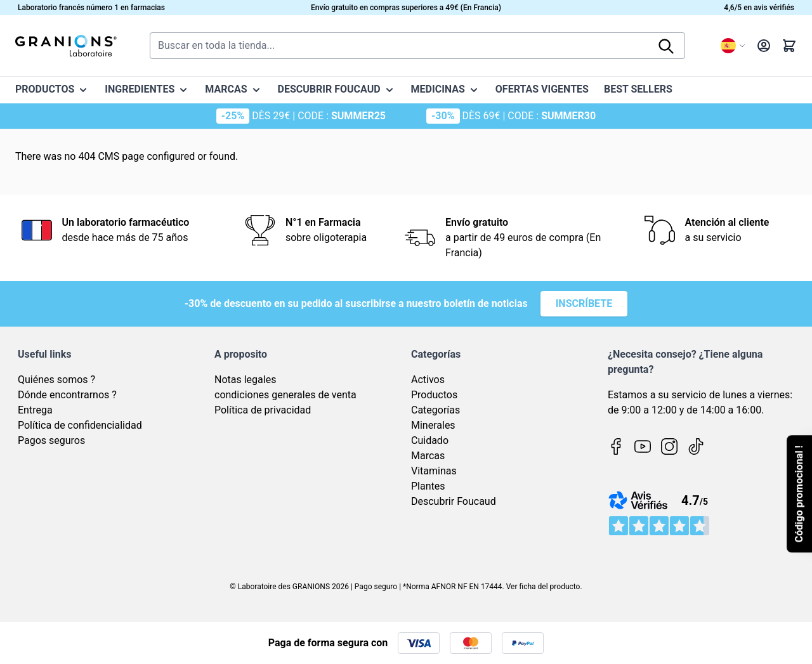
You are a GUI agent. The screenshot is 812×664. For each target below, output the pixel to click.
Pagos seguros (51, 440)
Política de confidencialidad (80, 425)
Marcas (428, 456)
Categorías (435, 410)
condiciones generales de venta (285, 395)
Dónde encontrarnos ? (67, 395)
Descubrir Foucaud (454, 501)
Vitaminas (434, 471)
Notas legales (245, 380)
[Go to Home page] (66, 46)
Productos (434, 395)
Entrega (35, 410)
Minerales (433, 425)
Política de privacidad (263, 410)
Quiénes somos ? (56, 380)
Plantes (428, 486)
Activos (428, 380)
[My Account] (764, 46)
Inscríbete (584, 303)
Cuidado (430, 440)
